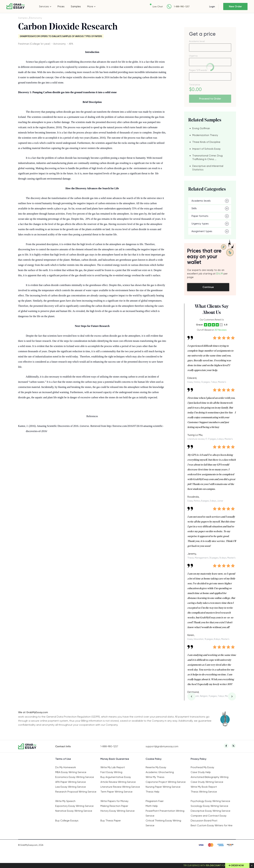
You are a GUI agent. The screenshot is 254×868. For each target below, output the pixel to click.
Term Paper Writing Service (116, 792)
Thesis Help (153, 792)
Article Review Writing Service (118, 782)
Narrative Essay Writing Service (74, 811)
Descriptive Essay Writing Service (211, 811)
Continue (208, 287)
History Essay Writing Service (118, 811)
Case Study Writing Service (207, 782)
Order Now (237, 865)
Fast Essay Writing (111, 772)
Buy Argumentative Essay (116, 777)
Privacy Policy (199, 759)
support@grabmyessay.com (162, 746)
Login (212, 6)
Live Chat (158, 6)
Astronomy (36, 18)
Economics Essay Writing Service (75, 777)
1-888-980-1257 (182, 7)
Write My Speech (65, 801)
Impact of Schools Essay (206, 149)
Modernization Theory (205, 135)
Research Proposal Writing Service (76, 792)
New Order (235, 6)
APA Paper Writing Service (71, 782)
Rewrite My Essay (156, 767)
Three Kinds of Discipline (206, 142)
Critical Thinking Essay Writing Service (163, 823)
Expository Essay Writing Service (74, 806)
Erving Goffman (201, 128)
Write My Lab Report (113, 767)
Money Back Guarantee (115, 759)
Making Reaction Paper (114, 806)
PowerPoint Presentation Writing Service (165, 813)
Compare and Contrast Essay (209, 816)
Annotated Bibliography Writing (210, 777)
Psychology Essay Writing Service (210, 801)
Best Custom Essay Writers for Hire (212, 825)
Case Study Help (201, 772)
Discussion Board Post (204, 821)
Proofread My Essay (202, 767)
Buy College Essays (67, 821)
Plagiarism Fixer (155, 801)
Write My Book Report (204, 787)
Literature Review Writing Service (120, 787)
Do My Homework (66, 767)
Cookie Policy (154, 759)
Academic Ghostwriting (160, 772)
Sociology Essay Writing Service (209, 806)
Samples (76, 6)
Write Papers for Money (114, 801)
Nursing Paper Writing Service (163, 787)
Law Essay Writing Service (71, 787)
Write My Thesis (155, 777)
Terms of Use (63, 759)
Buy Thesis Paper (111, 821)
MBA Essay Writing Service (71, 772)
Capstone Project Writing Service (166, 782)
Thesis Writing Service (204, 792)
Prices (61, 6)
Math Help (152, 806)
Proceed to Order (210, 99)
